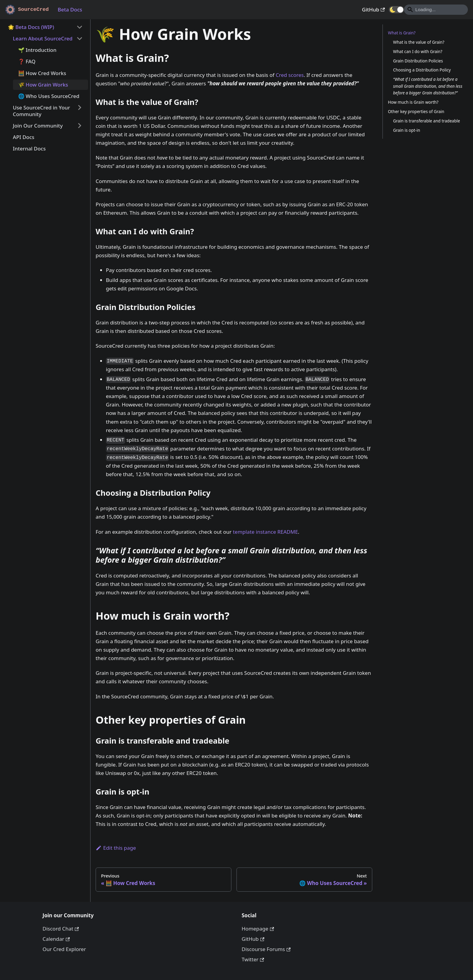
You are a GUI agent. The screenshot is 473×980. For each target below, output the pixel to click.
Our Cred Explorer (64, 949)
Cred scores (290, 75)
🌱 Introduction (37, 50)
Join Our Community (38, 126)
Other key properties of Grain (416, 111)
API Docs (24, 137)
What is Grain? (402, 33)
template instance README (265, 532)
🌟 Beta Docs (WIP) (31, 27)
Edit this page (116, 848)
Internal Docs (29, 149)
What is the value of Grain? (419, 42)
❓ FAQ (27, 61)
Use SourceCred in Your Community (42, 111)
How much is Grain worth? (413, 102)
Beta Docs (70, 9)
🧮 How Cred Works (42, 73)
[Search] (436, 10)
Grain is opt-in (407, 130)
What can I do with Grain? (418, 51)
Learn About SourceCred (43, 38)
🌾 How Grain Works (43, 85)
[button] (396, 10)
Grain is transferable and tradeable (427, 121)
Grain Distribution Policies (418, 61)
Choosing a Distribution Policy (422, 70)
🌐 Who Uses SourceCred (49, 96)
